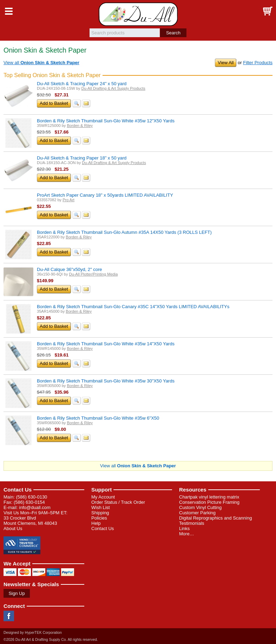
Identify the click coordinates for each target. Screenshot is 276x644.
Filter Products (258, 63)
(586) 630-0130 (31, 497)
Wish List (101, 507)
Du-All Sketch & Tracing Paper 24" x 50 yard (82, 84)
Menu (9, 11)
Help (96, 523)
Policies (99, 518)
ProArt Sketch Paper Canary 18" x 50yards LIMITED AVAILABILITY (105, 195)
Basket (267, 11)
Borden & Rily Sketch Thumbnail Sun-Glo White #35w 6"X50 (98, 418)
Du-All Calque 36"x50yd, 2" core (70, 269)
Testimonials (192, 523)
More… (187, 534)
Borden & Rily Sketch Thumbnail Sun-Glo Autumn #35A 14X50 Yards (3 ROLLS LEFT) (124, 232)
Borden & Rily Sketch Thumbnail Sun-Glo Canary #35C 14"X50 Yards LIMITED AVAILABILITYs (133, 307)
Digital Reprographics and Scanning (215, 518)
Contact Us (18, 490)
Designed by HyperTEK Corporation (33, 633)
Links (184, 528)
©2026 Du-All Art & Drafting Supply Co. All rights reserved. (51, 640)
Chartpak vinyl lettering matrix (209, 497)
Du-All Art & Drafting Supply (138, 14)
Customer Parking (197, 513)
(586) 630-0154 (29, 502)
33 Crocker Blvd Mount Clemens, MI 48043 (30, 521)
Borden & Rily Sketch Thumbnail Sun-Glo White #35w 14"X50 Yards (106, 344)
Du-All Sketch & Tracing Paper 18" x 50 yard (82, 158)
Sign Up (17, 593)
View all (41, 63)
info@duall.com (35, 507)
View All (226, 63)
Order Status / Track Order (118, 502)
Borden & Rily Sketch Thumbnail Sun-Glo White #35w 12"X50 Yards (106, 121)
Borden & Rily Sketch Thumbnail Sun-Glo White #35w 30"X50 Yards (106, 381)
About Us (13, 528)
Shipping (100, 513)
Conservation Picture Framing (209, 502)
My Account (103, 497)
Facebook (9, 616)
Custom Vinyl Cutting (200, 507)
